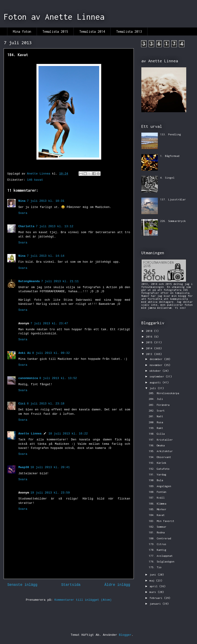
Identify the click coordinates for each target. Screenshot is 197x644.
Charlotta (26, 226)
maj (153, 580)
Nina (22, 201)
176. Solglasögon (161, 561)
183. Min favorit (161, 521)
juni (154, 574)
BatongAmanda (29, 281)
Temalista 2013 (129, 31)
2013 (150, 354)
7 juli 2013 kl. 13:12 (55, 226)
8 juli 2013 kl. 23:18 (46, 404)
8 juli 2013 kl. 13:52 (58, 378)
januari (156, 604)
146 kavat (35, 180)
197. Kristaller (161, 440)
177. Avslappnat (161, 556)
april (154, 586)
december (157, 359)
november (157, 365)
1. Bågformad (170, 156)
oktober (156, 371)
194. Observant (160, 457)
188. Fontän (157, 492)
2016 (150, 337)
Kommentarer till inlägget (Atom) (83, 600)
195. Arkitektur (161, 451)
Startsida (71, 585)
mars (154, 592)
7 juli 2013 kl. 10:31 (46, 201)
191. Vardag (157, 474)
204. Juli (156, 399)
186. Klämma (157, 503)
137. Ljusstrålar (173, 199)
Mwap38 (24, 467)
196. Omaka (157, 445)
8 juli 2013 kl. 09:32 (51, 353)
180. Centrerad (160, 538)
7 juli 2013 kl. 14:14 (46, 256)
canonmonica (28, 378)
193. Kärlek (157, 463)
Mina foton (22, 31)
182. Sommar (157, 527)
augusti (156, 382)
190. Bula (156, 480)
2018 (150, 331)
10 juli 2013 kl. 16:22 (68, 434)
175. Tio (155, 567)
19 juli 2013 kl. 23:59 (50, 493)
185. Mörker (157, 509)
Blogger (125, 635)
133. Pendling (171, 134)
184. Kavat (157, 515)
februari (157, 598)
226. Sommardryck (173, 221)
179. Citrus (157, 544)
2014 (150, 348)
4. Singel (167, 178)
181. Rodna (157, 532)
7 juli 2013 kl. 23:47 (49, 323)
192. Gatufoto (159, 469)
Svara (23, 213)
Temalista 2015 (55, 31)
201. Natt (156, 416)
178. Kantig (157, 550)
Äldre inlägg (117, 585)
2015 (150, 342)
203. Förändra (159, 405)
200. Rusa (156, 422)
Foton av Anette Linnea (54, 17)
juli (154, 388)
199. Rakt (156, 428)
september (158, 376)
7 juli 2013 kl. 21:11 (60, 281)
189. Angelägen (160, 486)
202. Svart (157, 411)
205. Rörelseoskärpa (164, 393)
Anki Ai (25, 353)
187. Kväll (157, 498)
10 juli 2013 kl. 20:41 (50, 467)
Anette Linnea (30, 434)
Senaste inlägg (22, 585)
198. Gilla (157, 434)
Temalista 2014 (92, 31)
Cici (22, 404)
